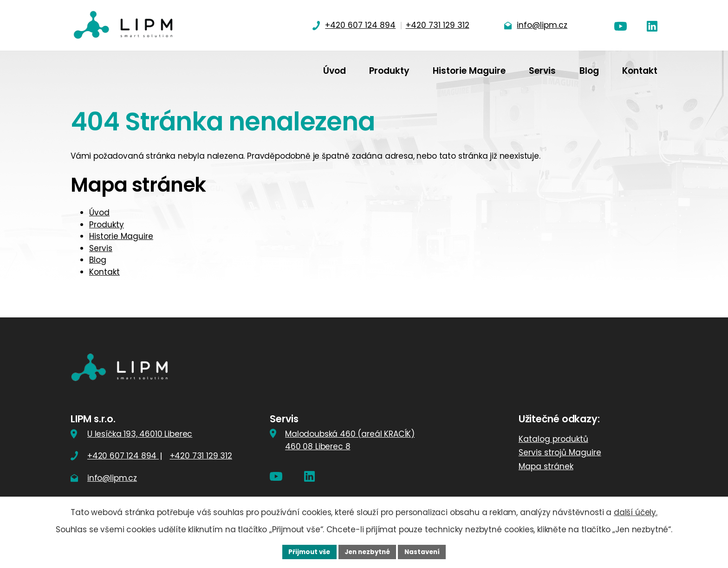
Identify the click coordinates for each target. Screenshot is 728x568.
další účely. (636, 511)
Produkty (107, 225)
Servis (101, 248)
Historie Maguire (121, 236)
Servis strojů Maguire (560, 452)
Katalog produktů (553, 439)
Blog (98, 260)
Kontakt (104, 272)
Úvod (99, 213)
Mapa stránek (546, 466)
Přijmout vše (306, 551)
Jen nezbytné (367, 551)
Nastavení (425, 551)
